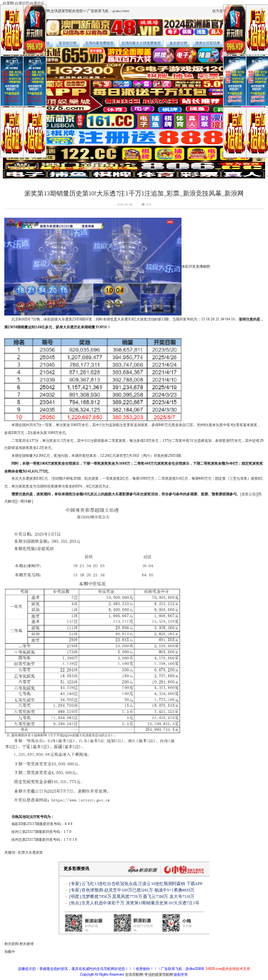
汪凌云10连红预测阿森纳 (162, 884)
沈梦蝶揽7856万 (96, 896)
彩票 (21, 852)
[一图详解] (25, 501)
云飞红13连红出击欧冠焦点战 (109, 884)
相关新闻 (11, 944)
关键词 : (11, 852)
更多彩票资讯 (76, 869)
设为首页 (219, 11)
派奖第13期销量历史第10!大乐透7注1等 (163, 903)
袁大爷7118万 (182, 896)
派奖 (39, 852)
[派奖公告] (249, 494)
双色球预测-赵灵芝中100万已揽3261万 (117, 890)
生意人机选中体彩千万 (103, 903)
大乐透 (30, 852)
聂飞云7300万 (155, 896)
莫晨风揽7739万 (127, 896)
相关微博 (26, 944)
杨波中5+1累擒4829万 (174, 890)
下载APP (195, 884)
